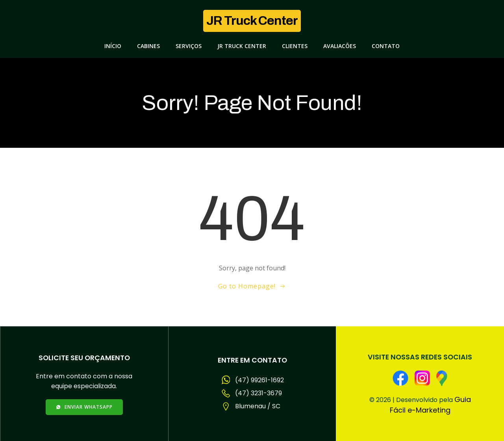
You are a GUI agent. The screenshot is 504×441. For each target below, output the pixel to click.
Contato (386, 46)
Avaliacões (340, 46)
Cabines (148, 46)
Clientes (295, 46)
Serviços (189, 46)
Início (113, 46)
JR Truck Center (242, 46)
